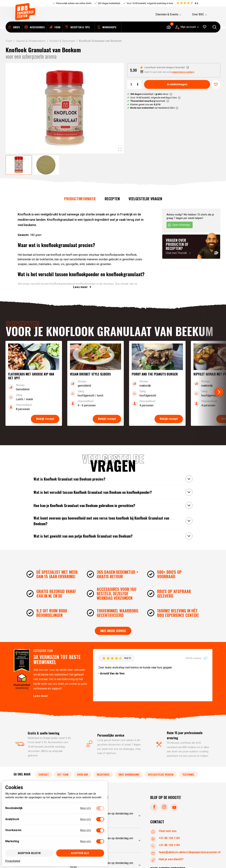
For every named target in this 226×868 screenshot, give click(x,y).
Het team (63, 775)
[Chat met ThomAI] (191, 247)
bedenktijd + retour (149, 94)
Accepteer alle (80, 853)
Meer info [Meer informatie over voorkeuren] (86, 830)
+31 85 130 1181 (166, 838)
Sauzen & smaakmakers (31, 41)
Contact (44, 775)
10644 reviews (196, 658)
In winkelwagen (177, 84)
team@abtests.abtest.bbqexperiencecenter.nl (186, 853)
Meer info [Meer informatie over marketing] (86, 841)
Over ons (83, 775)
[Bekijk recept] (34, 383)
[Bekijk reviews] (187, 3)
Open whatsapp (179, 225)
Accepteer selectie (29, 853)
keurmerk (148, 101)
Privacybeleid (13, 861)
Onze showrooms (129, 775)
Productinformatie (80, 199)
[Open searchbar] (215, 28)
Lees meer (41, 696)
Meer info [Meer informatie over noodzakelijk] (86, 808)
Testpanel (188, 775)
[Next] (219, 392)
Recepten (112, 199)
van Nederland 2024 (152, 108)
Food (9, 41)
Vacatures (103, 775)
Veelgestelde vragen (145, 199)
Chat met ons (164, 831)
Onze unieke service (113, 631)
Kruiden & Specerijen (62, 41)
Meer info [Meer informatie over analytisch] (86, 819)
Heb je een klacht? (167, 860)
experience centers (183, 72)
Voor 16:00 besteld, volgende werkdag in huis (150, 3)
